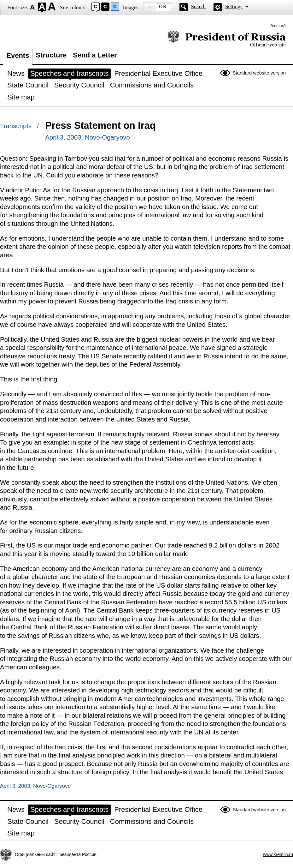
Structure (51, 55)
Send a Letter (95, 55)
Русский (278, 26)
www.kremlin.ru (278, 854)
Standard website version (259, 73)
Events (18, 55)
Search (198, 6)
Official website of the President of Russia (227, 39)
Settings (234, 6)
